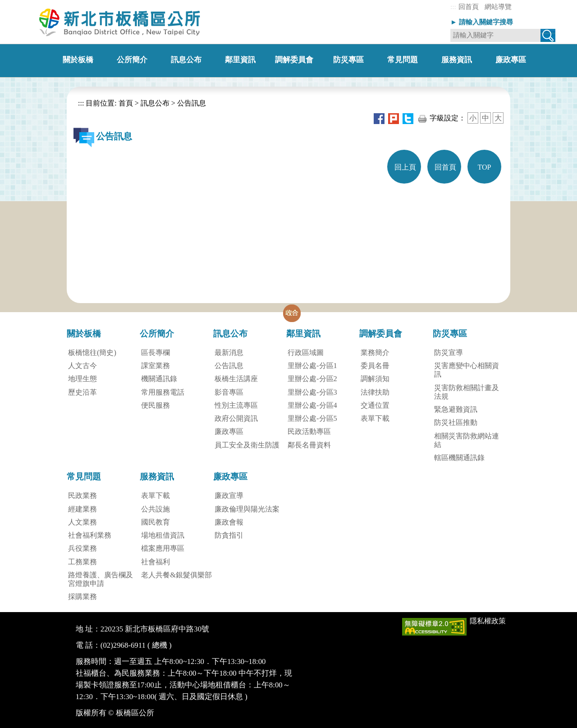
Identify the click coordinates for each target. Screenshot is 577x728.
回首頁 (469, 7)
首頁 (125, 103)
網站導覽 (498, 7)
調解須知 (375, 379)
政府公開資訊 (236, 418)
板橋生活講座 (236, 379)
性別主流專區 (236, 405)
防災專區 (450, 334)
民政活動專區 (309, 431)
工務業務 (82, 562)
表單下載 (375, 418)
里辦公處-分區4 (312, 405)
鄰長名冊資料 (309, 445)
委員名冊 (375, 366)
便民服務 (156, 405)
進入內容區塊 (22, 4)
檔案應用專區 (163, 548)
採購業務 (82, 597)
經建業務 (82, 509)
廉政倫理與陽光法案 (247, 509)
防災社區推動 (456, 422)
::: (453, 7)
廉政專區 (229, 431)
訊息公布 (155, 103)
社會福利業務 (90, 535)
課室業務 (156, 366)
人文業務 (82, 522)
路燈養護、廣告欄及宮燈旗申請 (101, 579)
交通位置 (375, 405)
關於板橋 (84, 334)
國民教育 (156, 522)
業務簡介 (375, 352)
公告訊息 (192, 103)
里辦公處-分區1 (312, 366)
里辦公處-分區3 (312, 392)
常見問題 (84, 477)
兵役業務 (82, 548)
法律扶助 (375, 392)
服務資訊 (157, 477)
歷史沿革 (82, 392)
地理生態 (82, 379)
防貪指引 (229, 535)
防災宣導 (449, 352)
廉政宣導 (229, 495)
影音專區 (229, 392)
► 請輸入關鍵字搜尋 (482, 22)
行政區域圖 (306, 352)
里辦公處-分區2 (312, 379)
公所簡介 (157, 334)
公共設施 (156, 509)
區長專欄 (156, 352)
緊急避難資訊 (456, 409)
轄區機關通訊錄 (459, 458)
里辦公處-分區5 (312, 418)
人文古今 (82, 366)
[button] (292, 313)
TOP (485, 167)
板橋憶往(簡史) (92, 352)
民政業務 (82, 495)
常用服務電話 (163, 392)
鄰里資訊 (303, 334)
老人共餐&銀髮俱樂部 (176, 575)
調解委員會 (381, 334)
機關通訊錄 (159, 379)
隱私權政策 (488, 621)
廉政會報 (229, 522)
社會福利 (156, 562)
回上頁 (405, 167)
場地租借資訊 (163, 535)
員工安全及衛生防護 (247, 445)
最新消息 (229, 352)
